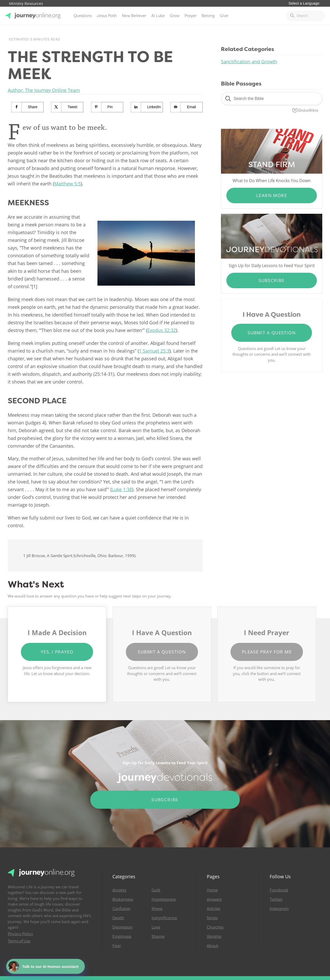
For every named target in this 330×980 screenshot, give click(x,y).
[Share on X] (67, 107)
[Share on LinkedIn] (147, 107)
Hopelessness (164, 899)
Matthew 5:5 (67, 184)
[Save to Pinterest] (107, 107)
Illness (157, 909)
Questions (82, 16)
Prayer (191, 16)
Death (118, 918)
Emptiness (122, 936)
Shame (158, 936)
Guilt (156, 890)
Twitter (276, 899)
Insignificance (164, 918)
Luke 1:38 (122, 489)
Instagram (279, 909)
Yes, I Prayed (57, 652)
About (212, 946)
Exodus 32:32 (162, 330)
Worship (214, 936)
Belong (208, 16)
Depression (122, 927)
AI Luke (158, 16)
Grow (175, 16)
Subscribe (272, 280)
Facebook (279, 890)
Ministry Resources (26, 4)
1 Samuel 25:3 (154, 351)
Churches (215, 927)
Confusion (121, 909)
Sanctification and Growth (249, 62)
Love (156, 927)
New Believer (134, 16)
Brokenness (123, 899)
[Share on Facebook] (28, 107)
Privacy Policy (20, 934)
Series (212, 918)
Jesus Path (107, 16)
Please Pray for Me (267, 652)
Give (224, 16)
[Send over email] (187, 107)
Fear (117, 946)
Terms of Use (19, 941)
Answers (214, 899)
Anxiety (119, 890)
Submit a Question (272, 333)
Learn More (272, 195)
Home (212, 890)
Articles (213, 909)
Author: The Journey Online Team (44, 90)
